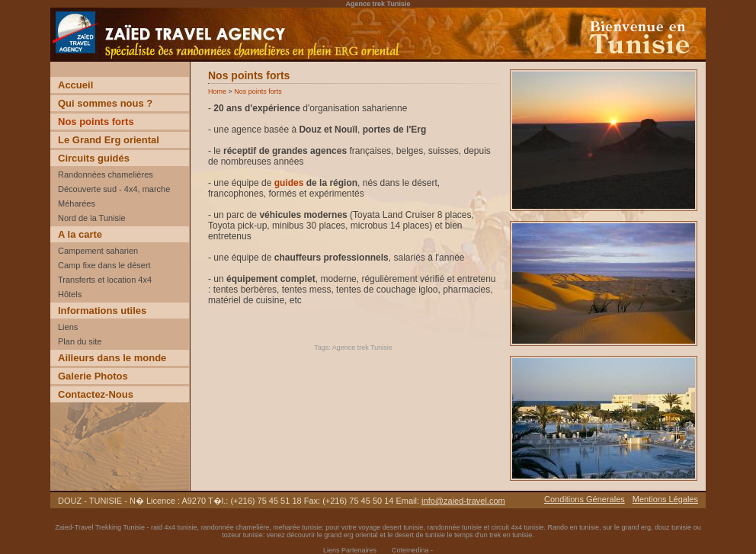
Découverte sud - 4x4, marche (114, 189)
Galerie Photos (93, 376)
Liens (68, 327)
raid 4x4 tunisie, (176, 527)
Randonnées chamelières (106, 175)
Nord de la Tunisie (92, 218)
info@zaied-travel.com (463, 501)
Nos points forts (96, 122)
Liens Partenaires (350, 550)
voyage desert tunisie (391, 527)
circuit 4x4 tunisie (517, 527)
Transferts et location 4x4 (105, 280)
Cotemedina (410, 550)
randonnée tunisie (454, 527)
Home (217, 91)
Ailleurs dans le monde (112, 358)
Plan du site (80, 341)
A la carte (80, 234)
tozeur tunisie (242, 535)
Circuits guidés (94, 158)
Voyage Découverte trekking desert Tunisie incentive (157, 61)
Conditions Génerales (585, 499)
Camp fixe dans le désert (104, 265)
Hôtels (70, 294)
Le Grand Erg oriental (109, 140)
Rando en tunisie (573, 527)
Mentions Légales (665, 499)
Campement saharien (98, 251)
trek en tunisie (511, 535)
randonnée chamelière (235, 527)
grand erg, (639, 527)
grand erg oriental (351, 535)
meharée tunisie (297, 527)
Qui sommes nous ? (105, 103)
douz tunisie (673, 527)
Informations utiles (102, 311)
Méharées (77, 203)
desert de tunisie (420, 535)
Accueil (75, 85)
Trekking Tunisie (120, 527)
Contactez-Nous (96, 394)
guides (289, 183)
